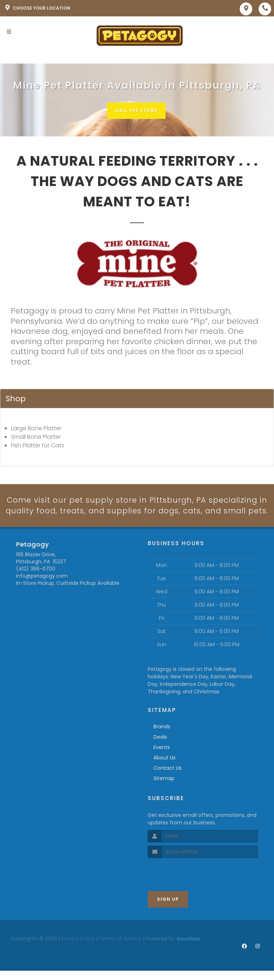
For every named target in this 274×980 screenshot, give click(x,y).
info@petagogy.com (42, 588)
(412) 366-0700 (36, 581)
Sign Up (168, 911)
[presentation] (186, 883)
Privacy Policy (78, 950)
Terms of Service (120, 950)
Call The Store (136, 110)
